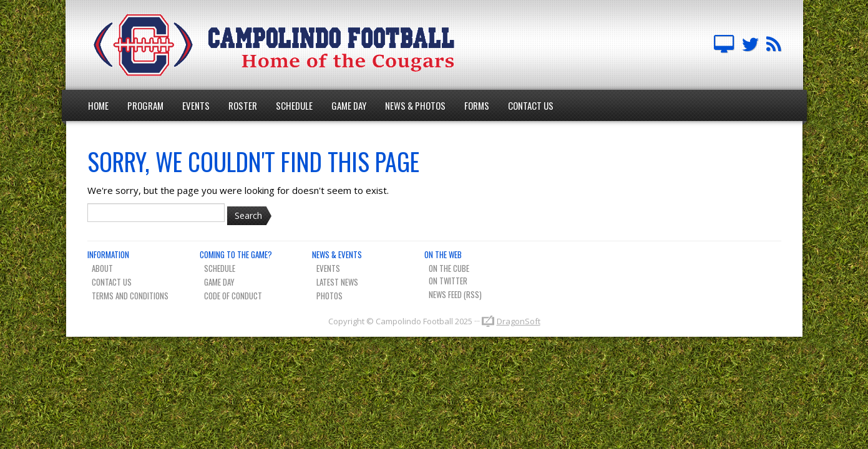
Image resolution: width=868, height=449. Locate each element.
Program (145, 105)
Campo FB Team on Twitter (750, 45)
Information (108, 254)
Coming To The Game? (236, 254)
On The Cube (449, 268)
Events (196, 105)
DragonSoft (519, 321)
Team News (774, 45)
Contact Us (531, 105)
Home (98, 105)
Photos (329, 296)
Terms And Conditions (130, 296)
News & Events (337, 254)
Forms (477, 105)
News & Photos (415, 105)
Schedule (294, 105)
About (102, 268)
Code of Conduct (233, 296)
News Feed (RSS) (455, 294)
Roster (243, 105)
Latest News (337, 282)
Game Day (349, 105)
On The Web (443, 254)
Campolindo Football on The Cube (724, 45)
